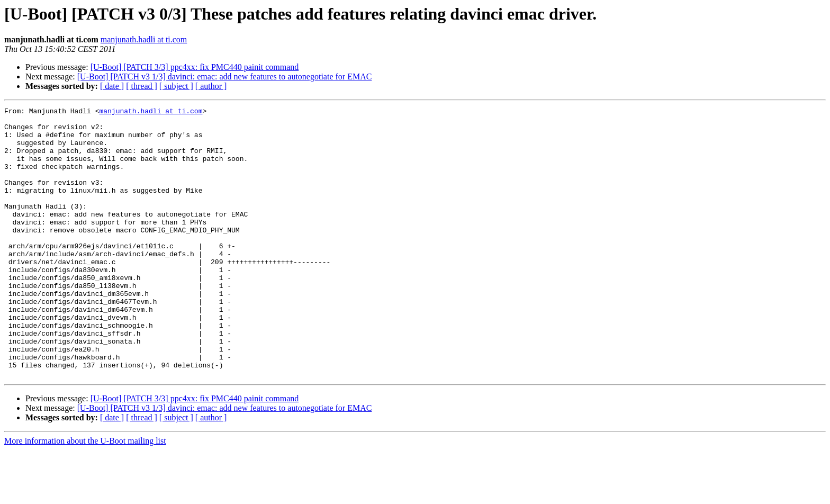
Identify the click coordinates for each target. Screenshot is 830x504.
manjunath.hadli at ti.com (144, 39)
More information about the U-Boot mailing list (85, 495)
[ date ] (112, 86)
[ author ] (211, 86)
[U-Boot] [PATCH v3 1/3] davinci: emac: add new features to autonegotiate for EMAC (225, 76)
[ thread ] (142, 86)
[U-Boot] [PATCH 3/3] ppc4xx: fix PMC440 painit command (195, 67)
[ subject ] (176, 86)
